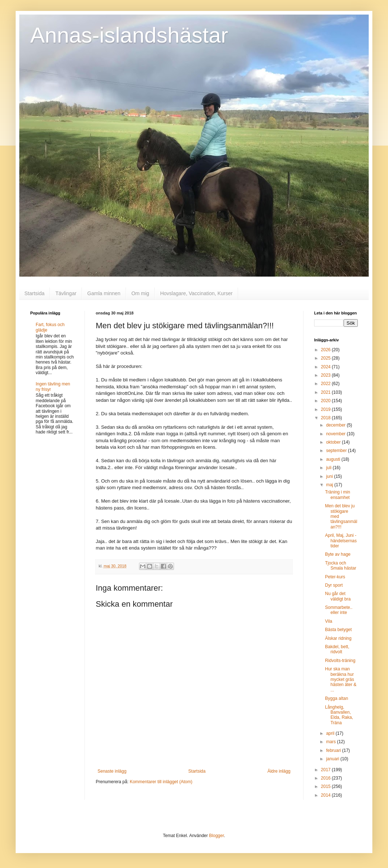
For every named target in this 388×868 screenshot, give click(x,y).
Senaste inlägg (112, 771)
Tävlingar (66, 293)
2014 (326, 795)
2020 (326, 401)
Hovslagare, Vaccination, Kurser (196, 293)
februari (334, 750)
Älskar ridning (338, 638)
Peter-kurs (335, 577)
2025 (326, 358)
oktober (334, 442)
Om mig (140, 293)
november (336, 434)
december (336, 425)
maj (330, 485)
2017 (326, 770)
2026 (326, 350)
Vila (329, 621)
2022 (326, 384)
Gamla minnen (104, 293)
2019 (326, 409)
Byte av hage (338, 554)
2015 (326, 786)
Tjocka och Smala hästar (341, 566)
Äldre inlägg (279, 771)
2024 (326, 367)
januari (333, 759)
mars (332, 742)
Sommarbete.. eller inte (339, 610)
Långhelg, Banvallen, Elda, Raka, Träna (339, 715)
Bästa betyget (338, 630)
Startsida (34, 293)
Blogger (216, 836)
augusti (334, 459)
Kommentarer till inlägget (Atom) (161, 782)
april (331, 733)
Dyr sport (334, 585)
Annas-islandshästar (129, 35)
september (337, 451)
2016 (326, 778)
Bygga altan (336, 698)
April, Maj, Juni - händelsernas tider (341, 541)
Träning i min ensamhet (338, 495)
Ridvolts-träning (340, 661)
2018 (326, 418)
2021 (326, 392)
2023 (326, 375)
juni (330, 476)
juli (329, 468)
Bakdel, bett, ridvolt (337, 649)
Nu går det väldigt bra (338, 596)
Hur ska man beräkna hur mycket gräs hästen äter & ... (341, 679)
